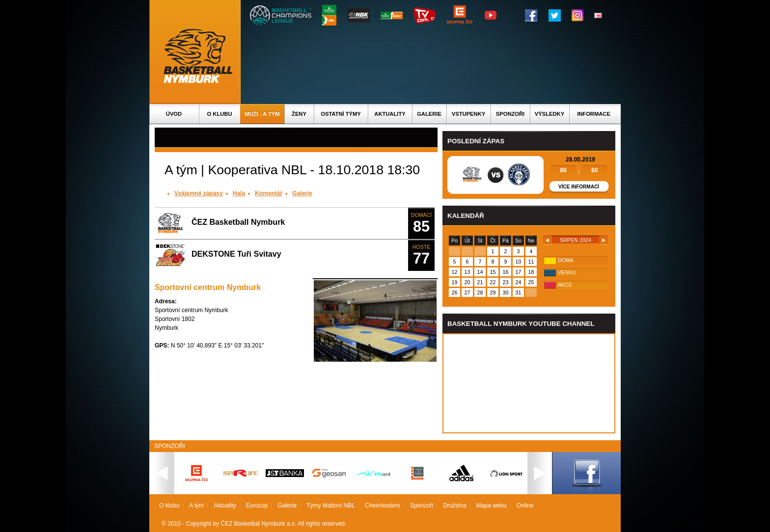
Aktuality (390, 114)
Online (525, 505)
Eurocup (257, 505)
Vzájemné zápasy (199, 193)
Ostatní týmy (341, 114)
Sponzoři (510, 114)
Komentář (269, 193)
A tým (196, 505)
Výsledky (550, 114)
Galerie (429, 114)
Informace (594, 114)
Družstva (454, 505)
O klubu (220, 114)
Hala (239, 193)
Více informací (579, 187)
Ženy (299, 114)
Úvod (174, 114)
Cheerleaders (383, 505)
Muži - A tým (262, 114)
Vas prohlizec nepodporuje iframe (529, 383)
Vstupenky (468, 114)
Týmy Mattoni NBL (331, 505)
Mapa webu (492, 505)
